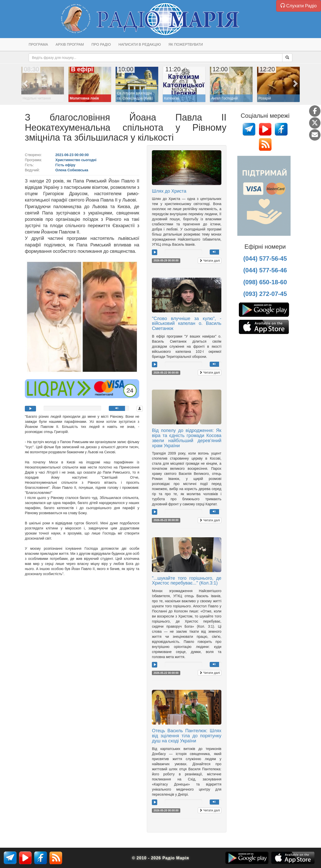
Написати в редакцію (140, 44)
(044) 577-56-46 (265, 270)
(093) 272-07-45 (265, 294)
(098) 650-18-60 (265, 282)
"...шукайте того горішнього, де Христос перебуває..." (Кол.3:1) (187, 581)
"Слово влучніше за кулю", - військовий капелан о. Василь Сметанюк (187, 324)
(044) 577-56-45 (265, 258)
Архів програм (70, 44)
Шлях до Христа (169, 191)
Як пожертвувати (186, 44)
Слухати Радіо (299, 6)
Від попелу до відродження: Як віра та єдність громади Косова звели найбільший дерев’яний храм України (187, 438)
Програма (38, 44)
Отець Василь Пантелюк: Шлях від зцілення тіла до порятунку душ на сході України (187, 736)
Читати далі (210, 261)
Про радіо (101, 44)
